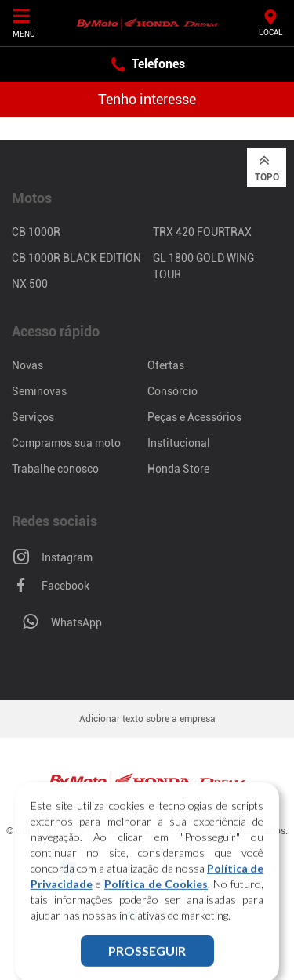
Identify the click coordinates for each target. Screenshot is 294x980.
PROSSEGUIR (147, 961)
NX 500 (30, 284)
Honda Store (178, 469)
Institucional (179, 443)
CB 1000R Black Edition (76, 258)
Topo (267, 167)
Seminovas (39, 391)
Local (271, 22)
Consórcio (172, 391)
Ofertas (166, 365)
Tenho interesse (147, 99)
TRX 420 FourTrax (202, 232)
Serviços (33, 417)
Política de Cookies (156, 894)
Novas (27, 365)
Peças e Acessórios (194, 417)
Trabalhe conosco (55, 469)
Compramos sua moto (66, 443)
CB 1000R (36, 232)
